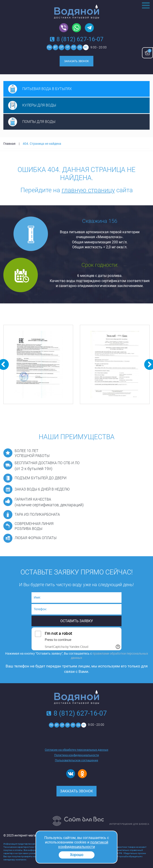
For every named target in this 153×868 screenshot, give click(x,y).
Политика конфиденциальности (77, 755)
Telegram (89, 28)
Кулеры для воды (39, 105)
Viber (64, 28)
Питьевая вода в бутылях (47, 89)
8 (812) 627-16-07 (80, 39)
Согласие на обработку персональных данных (76, 750)
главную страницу (88, 190)
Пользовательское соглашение (76, 760)
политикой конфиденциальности (83, 844)
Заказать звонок (76, 61)
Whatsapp (76, 28)
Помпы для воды (39, 122)
